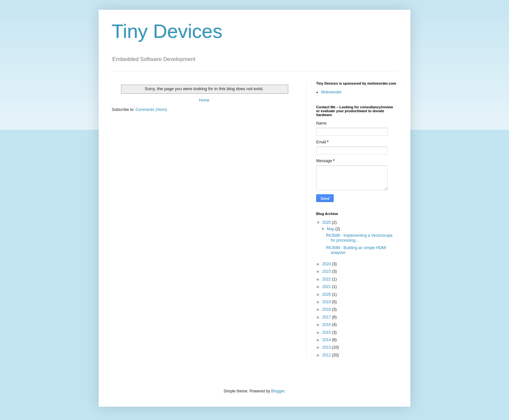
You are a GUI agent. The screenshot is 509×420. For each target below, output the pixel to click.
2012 (327, 355)
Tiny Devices (167, 31)
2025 (327, 222)
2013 (327, 347)
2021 (327, 287)
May (331, 229)
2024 (327, 264)
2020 (327, 294)
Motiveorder (331, 92)
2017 (327, 317)
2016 (327, 325)
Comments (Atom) (151, 110)
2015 (327, 332)
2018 (327, 309)
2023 (327, 271)
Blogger (278, 391)
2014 (327, 340)
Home (204, 100)
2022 (327, 279)
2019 (327, 302)
